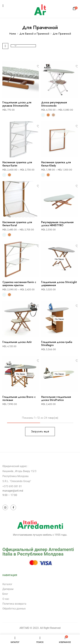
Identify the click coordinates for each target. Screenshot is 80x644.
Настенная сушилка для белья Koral (17, 224)
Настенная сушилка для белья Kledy (56, 164)
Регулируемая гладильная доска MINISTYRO (57, 224)
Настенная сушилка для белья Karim (17, 164)
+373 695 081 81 (12, 486)
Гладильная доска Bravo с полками (19, 398)
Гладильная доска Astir (17, 342)
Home (13, 34)
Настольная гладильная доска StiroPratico (56, 398)
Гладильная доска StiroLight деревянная (59, 284)
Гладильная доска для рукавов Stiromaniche (17, 104)
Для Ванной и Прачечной (34, 34)
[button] (75, 9)
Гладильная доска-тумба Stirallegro (57, 344)
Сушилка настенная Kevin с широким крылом (19, 284)
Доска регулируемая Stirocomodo (54, 104)
